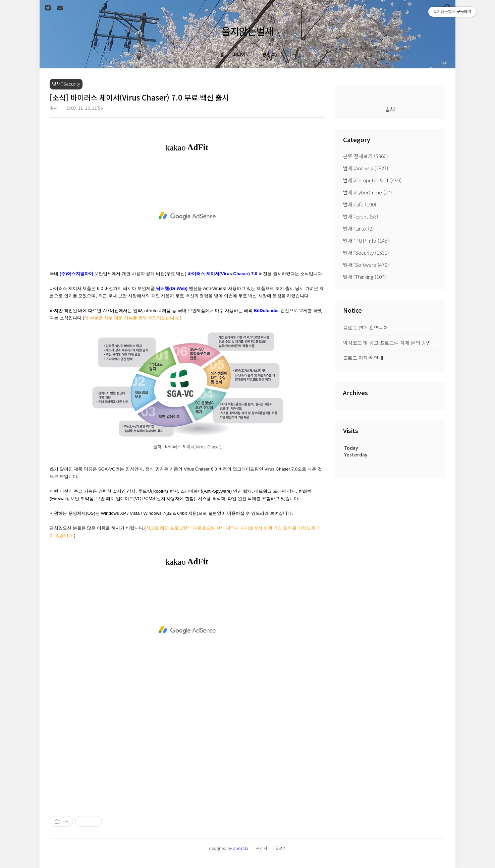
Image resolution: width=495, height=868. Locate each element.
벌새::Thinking (365, 277)
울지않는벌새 (248, 31)
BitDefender (266, 311)
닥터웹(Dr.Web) (172, 288)
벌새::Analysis (366, 168)
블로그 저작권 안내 (363, 358)
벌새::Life (360, 204)
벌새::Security (366, 253)
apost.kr (241, 848)
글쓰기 (281, 848)
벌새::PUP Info (366, 240)
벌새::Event (361, 216)
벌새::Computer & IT (372, 180)
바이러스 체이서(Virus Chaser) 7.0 (222, 274)
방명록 (269, 54)
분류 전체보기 (366, 156)
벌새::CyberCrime (368, 192)
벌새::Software (366, 265)
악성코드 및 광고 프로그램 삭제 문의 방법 (387, 343)
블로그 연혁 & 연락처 (366, 328)
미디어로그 (243, 54)
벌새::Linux (359, 228)
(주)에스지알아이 (76, 274)
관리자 (262, 848)
